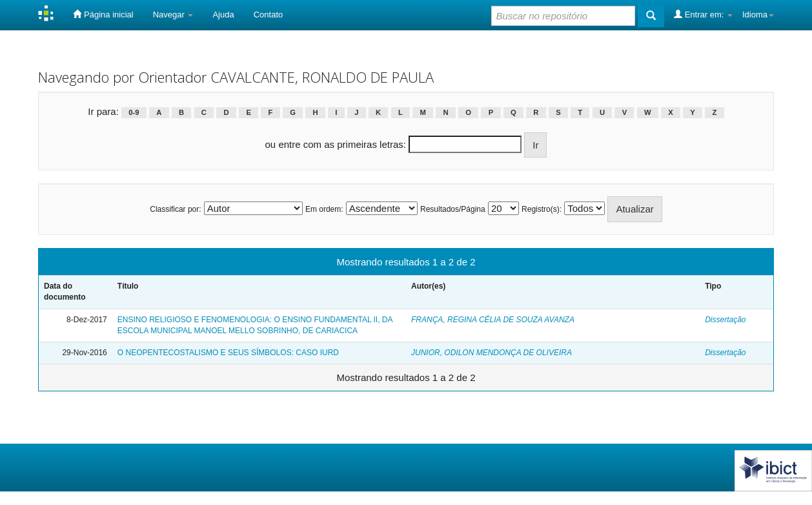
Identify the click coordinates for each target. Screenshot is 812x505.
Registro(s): (542, 209)
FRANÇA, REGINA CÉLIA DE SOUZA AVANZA (493, 320)
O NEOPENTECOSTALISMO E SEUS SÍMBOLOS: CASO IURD (228, 353)
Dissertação (725, 320)
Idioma (758, 15)
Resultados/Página (453, 209)
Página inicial (103, 14)
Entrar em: (703, 14)
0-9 (134, 112)
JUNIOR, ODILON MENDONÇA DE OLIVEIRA (492, 353)
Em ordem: (324, 209)
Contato (269, 15)
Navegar (173, 15)
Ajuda (223, 15)
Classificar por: (175, 209)
